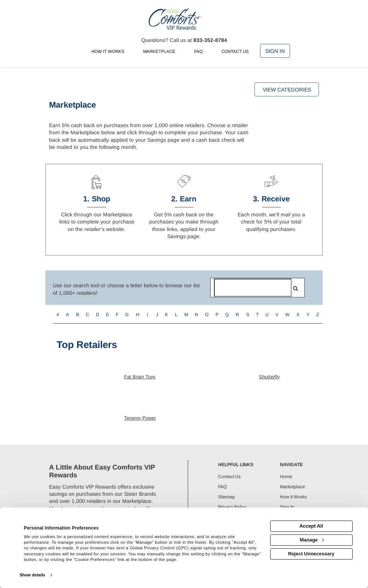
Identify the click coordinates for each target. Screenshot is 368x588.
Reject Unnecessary (311, 554)
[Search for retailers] (253, 288)
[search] (295, 288)
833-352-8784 (210, 40)
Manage (312, 540)
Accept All (311, 526)
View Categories (287, 90)
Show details (32, 575)
